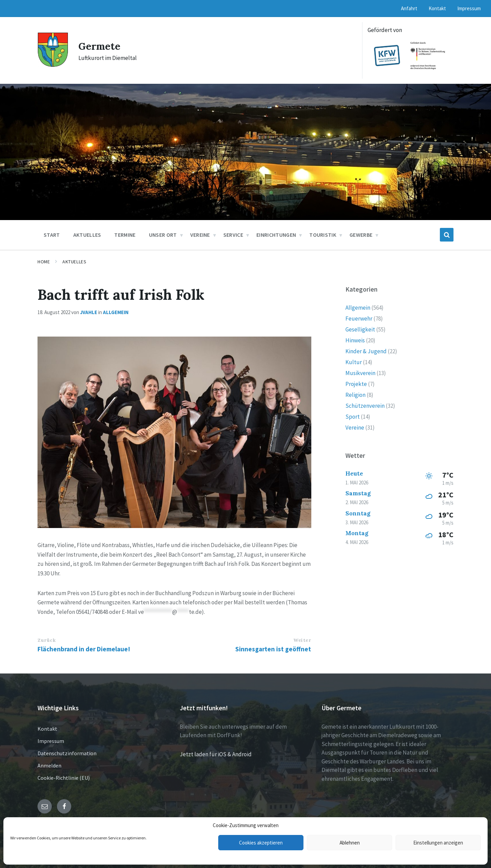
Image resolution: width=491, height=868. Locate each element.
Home (44, 262)
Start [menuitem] (52, 235)
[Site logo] (53, 65)
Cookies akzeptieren (261, 843)
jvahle (89, 312)
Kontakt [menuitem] (437, 8)
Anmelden (49, 765)
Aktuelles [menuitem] (87, 235)
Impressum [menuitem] (469, 8)
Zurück (47, 640)
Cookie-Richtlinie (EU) (64, 778)
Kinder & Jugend (366, 351)
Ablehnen (350, 843)
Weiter (302, 640)
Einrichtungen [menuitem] (276, 235)
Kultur (354, 362)
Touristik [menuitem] (323, 235)
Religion (355, 395)
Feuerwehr (359, 319)
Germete (100, 46)
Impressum (51, 741)
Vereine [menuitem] (200, 235)
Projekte (356, 384)
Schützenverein (365, 406)
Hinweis (355, 340)
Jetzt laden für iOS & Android (216, 754)
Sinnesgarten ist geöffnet (273, 649)
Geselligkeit (360, 329)
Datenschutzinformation (67, 753)
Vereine (355, 428)
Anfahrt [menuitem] (409, 8)
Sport (353, 417)
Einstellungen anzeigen (438, 843)
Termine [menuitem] (125, 235)
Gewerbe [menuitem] (361, 235)
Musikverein (360, 373)
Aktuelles (74, 262)
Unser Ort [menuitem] (163, 235)
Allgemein (116, 312)
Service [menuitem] (233, 235)
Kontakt (47, 729)
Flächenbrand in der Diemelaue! (84, 649)
